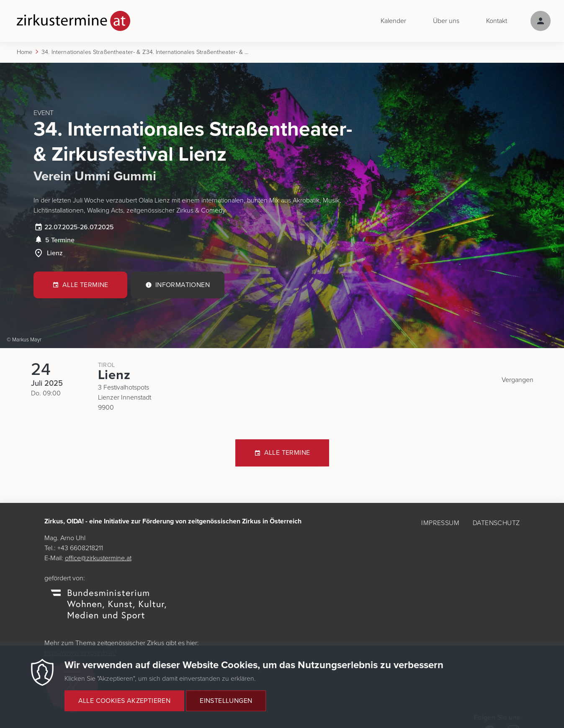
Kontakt (497, 21)
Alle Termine (85, 285)
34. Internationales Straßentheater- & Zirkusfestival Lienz (94, 52)
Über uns (446, 21)
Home (25, 52)
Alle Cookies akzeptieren (125, 705)
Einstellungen (226, 705)
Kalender (393, 21)
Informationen (183, 285)
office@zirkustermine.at (98, 558)
